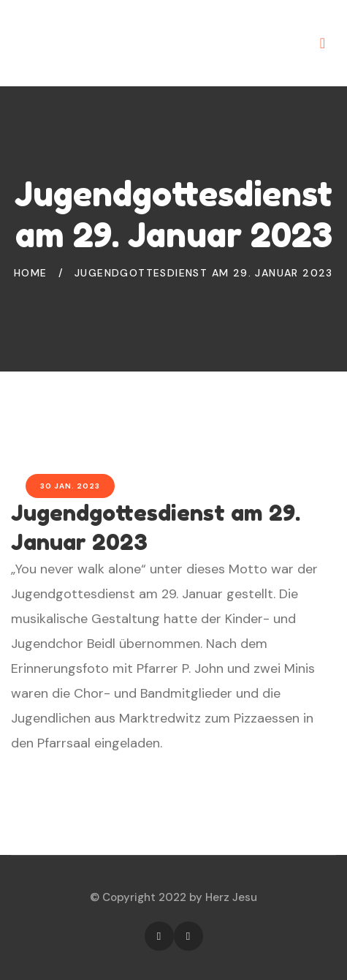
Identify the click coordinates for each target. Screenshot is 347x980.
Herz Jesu (231, 897)
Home (31, 273)
